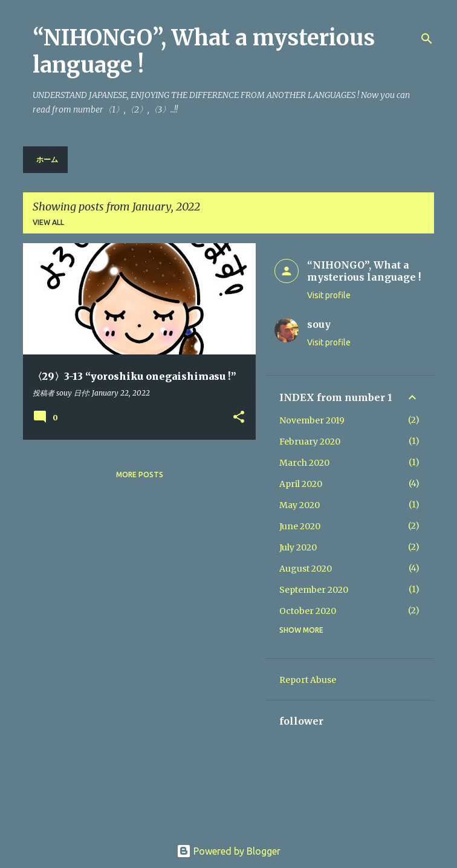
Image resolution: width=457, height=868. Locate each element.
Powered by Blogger (228, 851)
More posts (140, 475)
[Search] (427, 39)
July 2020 (298, 547)
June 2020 (300, 526)
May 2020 (300, 505)
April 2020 (301, 484)
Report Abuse (308, 680)
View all (48, 222)
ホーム (47, 159)
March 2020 (304, 463)
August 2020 (306, 569)
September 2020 (314, 590)
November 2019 (312, 420)
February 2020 (310, 442)
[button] (239, 418)
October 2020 (308, 611)
